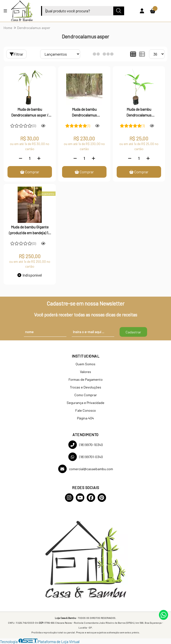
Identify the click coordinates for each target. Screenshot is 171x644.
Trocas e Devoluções (85, 387)
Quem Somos (85, 364)
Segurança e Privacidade (85, 403)
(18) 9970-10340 (86, 445)
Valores (85, 372)
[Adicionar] (39, 158)
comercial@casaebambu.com (86, 469)
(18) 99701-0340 (86, 457)
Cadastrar (133, 332)
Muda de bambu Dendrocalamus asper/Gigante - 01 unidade (139, 113)
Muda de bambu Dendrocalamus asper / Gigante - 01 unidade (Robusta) (30, 113)
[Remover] (21, 158)
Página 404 (85, 418)
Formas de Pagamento (86, 379)
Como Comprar (86, 395)
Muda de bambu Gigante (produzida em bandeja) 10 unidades (30, 230)
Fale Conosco (86, 410)
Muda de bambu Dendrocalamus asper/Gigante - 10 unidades (84, 113)
